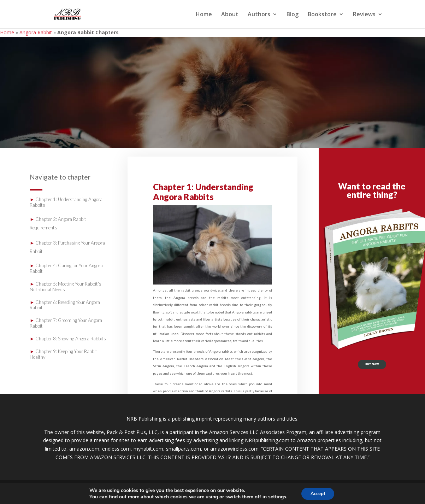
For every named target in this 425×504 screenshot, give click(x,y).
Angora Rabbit (36, 32)
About (230, 15)
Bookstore (322, 15)
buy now (372, 367)
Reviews (364, 15)
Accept (318, 493)
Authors (259, 15)
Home (204, 15)
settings (275, 496)
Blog (293, 15)
